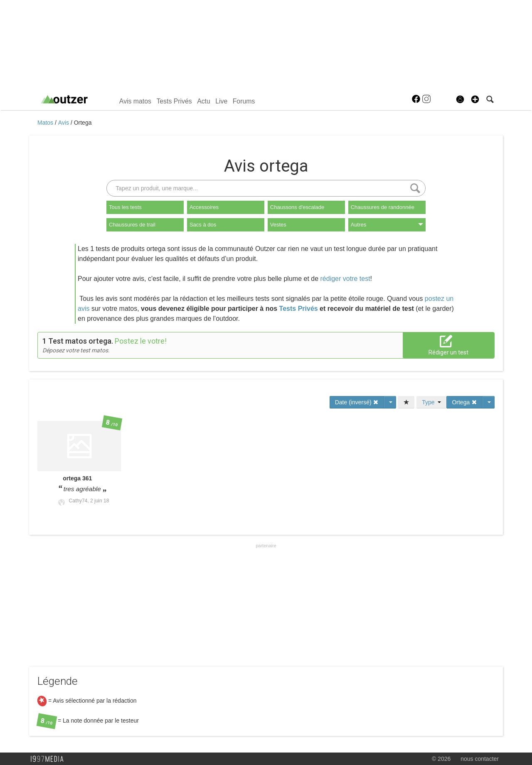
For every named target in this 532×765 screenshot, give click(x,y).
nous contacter (480, 759)
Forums (244, 101)
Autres (387, 225)
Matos (46, 123)
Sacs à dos (203, 225)
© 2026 (441, 759)
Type (431, 402)
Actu (204, 101)
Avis (64, 123)
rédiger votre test (345, 279)
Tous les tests (125, 207)
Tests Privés (174, 101)
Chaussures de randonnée (383, 207)
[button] (475, 99)
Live (221, 101)
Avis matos (135, 101)
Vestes (278, 225)
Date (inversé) (357, 402)
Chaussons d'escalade (297, 207)
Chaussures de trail (132, 225)
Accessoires (204, 207)
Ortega (83, 123)
